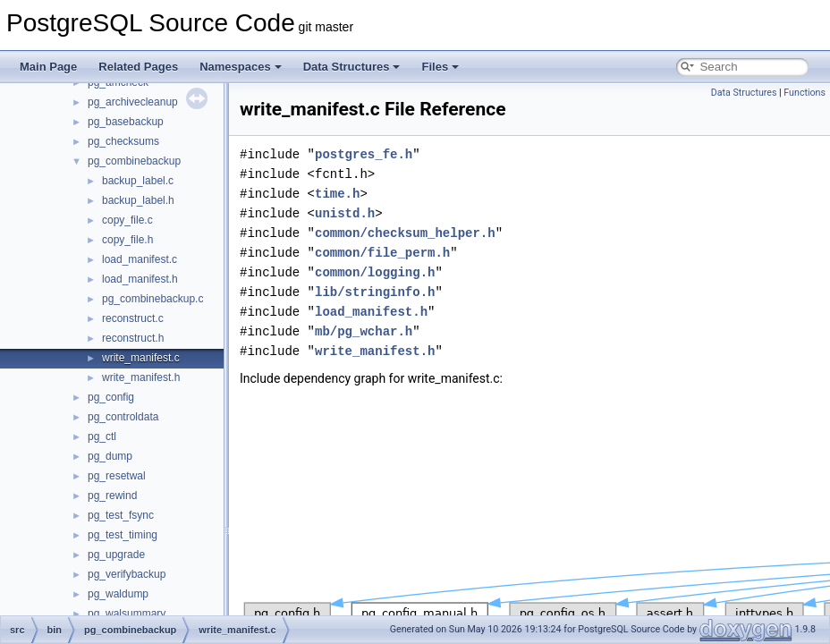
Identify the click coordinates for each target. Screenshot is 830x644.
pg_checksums (123, 141)
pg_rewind (112, 496)
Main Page (48, 67)
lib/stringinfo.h (375, 292)
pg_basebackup (126, 122)
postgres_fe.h (364, 154)
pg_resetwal (117, 476)
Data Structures (352, 67)
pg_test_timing (123, 535)
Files (440, 67)
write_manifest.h (141, 377)
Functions (805, 93)
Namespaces (241, 67)
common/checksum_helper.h (405, 233)
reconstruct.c (133, 318)
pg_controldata (123, 417)
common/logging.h (375, 272)
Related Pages (138, 67)
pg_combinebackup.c (152, 299)
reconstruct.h (133, 338)
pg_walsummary (127, 614)
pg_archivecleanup (133, 102)
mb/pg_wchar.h (364, 331)
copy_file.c (127, 220)
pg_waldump (118, 594)
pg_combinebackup (134, 161)
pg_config (111, 397)
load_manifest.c (140, 259)
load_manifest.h (140, 279)
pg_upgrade (116, 555)
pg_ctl (102, 436)
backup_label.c (138, 181)
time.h (337, 194)
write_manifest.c (141, 358)
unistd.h (345, 213)
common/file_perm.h (382, 253)
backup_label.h (138, 200)
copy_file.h (127, 240)
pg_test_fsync (121, 515)
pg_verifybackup (127, 574)
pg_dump (110, 456)
